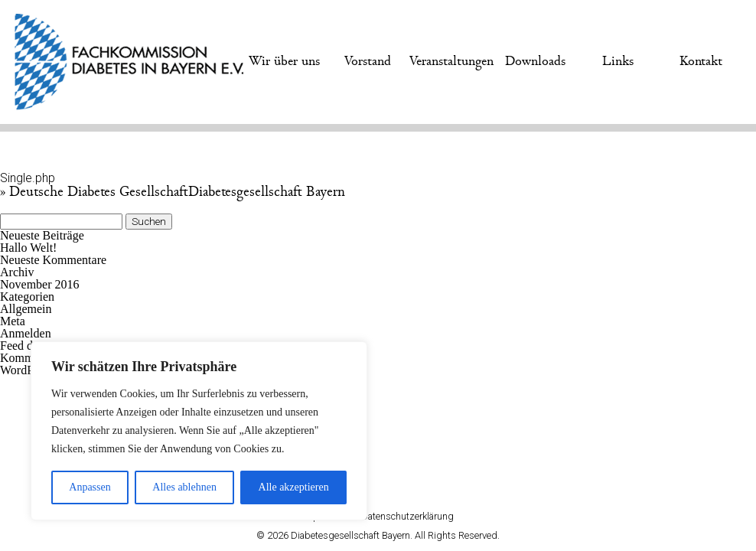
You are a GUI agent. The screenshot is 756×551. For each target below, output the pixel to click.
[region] (199, 431)
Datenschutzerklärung (407, 516)
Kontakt (701, 61)
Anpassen (90, 487)
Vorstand (368, 61)
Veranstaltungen (451, 61)
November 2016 (40, 284)
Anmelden (26, 333)
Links (618, 61)
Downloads (535, 61)
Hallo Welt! (28, 248)
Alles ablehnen (184, 487)
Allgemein (26, 309)
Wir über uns (284, 61)
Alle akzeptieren (294, 487)
